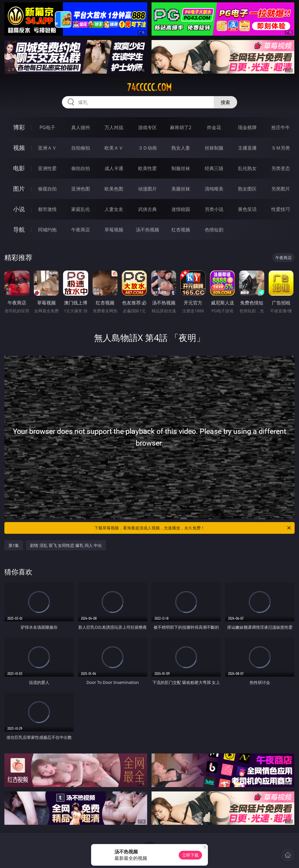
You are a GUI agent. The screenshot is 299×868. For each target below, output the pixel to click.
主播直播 (247, 148)
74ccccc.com (149, 87)
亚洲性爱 (47, 168)
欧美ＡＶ (114, 148)
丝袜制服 (214, 148)
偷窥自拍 (47, 189)
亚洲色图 (81, 189)
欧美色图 (114, 189)
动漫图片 (147, 189)
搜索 (225, 102)
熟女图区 (247, 189)
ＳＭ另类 (281, 148)
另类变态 (281, 168)
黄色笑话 (247, 209)
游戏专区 (147, 127)
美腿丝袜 (181, 189)
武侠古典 (147, 209)
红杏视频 (181, 230)
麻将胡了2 (181, 127)
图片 (19, 189)
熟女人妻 (181, 148)
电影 (19, 168)
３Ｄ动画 (147, 148)
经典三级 (214, 168)
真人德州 (81, 127)
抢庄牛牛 (281, 127)
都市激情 (47, 209)
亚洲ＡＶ (47, 148)
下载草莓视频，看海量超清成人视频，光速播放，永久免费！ (193, 528)
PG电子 (47, 127)
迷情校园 (181, 209)
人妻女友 (114, 209)
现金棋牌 (247, 127)
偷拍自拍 (81, 168)
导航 (19, 229)
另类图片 (281, 189)
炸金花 (214, 127)
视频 (19, 148)
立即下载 (190, 855)
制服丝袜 (181, 168)
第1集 (14, 545)
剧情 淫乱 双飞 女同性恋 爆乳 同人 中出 (66, 545)
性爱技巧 (281, 209)
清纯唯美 (214, 189)
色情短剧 (214, 230)
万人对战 (114, 127)
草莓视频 (114, 230)
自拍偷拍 (81, 148)
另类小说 (214, 209)
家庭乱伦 (81, 209)
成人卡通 (114, 168)
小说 (19, 209)
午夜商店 (81, 230)
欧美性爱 (147, 168)
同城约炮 (47, 230)
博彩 (19, 127)
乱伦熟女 (247, 168)
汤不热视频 (147, 230)
